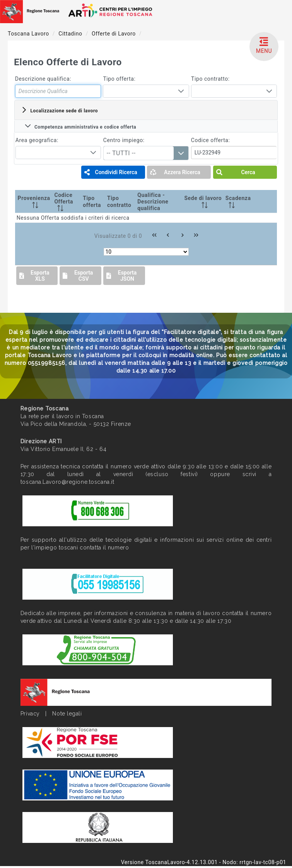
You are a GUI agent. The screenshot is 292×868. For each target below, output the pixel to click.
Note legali (67, 714)
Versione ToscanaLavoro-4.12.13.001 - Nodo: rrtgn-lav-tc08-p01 (204, 862)
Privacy (30, 714)
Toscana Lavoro (29, 34)
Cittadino (71, 34)
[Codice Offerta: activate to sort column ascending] (67, 202)
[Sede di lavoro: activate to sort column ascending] (203, 202)
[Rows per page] (146, 252)
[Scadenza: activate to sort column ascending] (239, 202)
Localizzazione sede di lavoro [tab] (59, 110)
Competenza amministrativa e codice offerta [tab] (80, 126)
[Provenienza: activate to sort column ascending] (34, 202)
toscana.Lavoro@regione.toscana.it (67, 482)
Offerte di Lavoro (114, 34)
